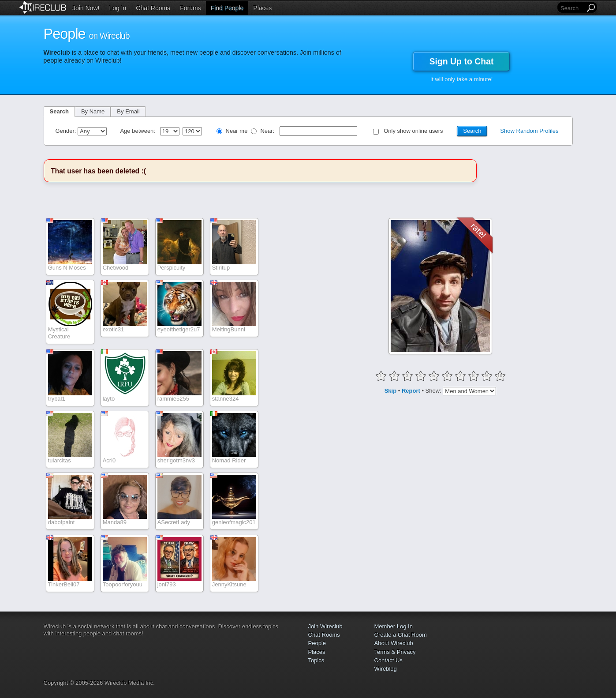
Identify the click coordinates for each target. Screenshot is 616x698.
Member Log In (394, 626)
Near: (268, 131)
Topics (316, 660)
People (317, 643)
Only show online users (413, 131)
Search (59, 111)
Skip (390, 391)
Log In (118, 8)
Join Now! (86, 8)
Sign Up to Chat (461, 61)
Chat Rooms (153, 8)
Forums (190, 8)
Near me (237, 131)
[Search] (572, 8)
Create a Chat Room (401, 635)
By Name (93, 111)
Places (262, 8)
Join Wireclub (325, 626)
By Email (128, 111)
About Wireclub (394, 643)
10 (500, 376)
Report (411, 391)
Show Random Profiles (529, 131)
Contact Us (388, 660)
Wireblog (386, 669)
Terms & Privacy (395, 652)
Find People (227, 8)
